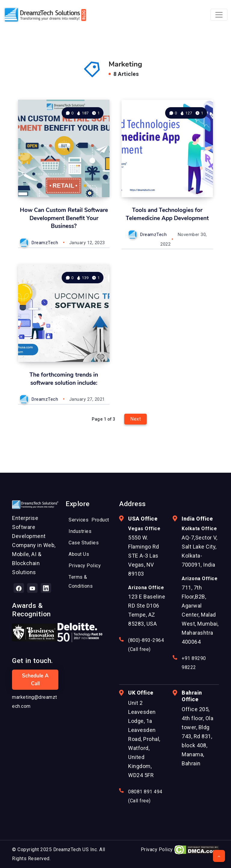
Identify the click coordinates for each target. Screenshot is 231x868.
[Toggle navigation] (219, 15)
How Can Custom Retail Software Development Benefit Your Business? (64, 218)
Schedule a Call (35, 680)
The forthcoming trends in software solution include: (64, 379)
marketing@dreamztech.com (35, 702)
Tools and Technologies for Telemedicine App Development (167, 214)
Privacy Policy (157, 849)
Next (136, 419)
